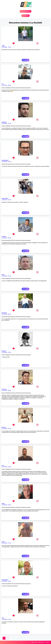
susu (3, 465)
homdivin (4, 237)
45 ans (10, 85)
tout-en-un (4, 389)
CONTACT (48, 642)
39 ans (10, 123)
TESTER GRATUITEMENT (26, 11)
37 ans (10, 619)
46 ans (10, 429)
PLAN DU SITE (41, 642)
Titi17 (3, 618)
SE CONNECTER (25, 16)
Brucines (4, 427)
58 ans (10, 238)
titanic (3, 275)
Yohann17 (4, 351)
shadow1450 (5, 198)
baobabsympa (5, 160)
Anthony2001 (5, 580)
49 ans (10, 162)
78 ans (10, 47)
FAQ (32, 642)
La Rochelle (4, 47)
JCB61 (3, 46)
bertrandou (4, 313)
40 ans (10, 390)
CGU (35, 642)
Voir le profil (25, 60)
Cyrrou (3, 542)
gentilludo (4, 122)
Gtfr (3, 84)
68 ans (10, 314)
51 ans (10, 543)
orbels (3, 504)
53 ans (10, 467)
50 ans (10, 352)
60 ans (10, 200)
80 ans (10, 505)
